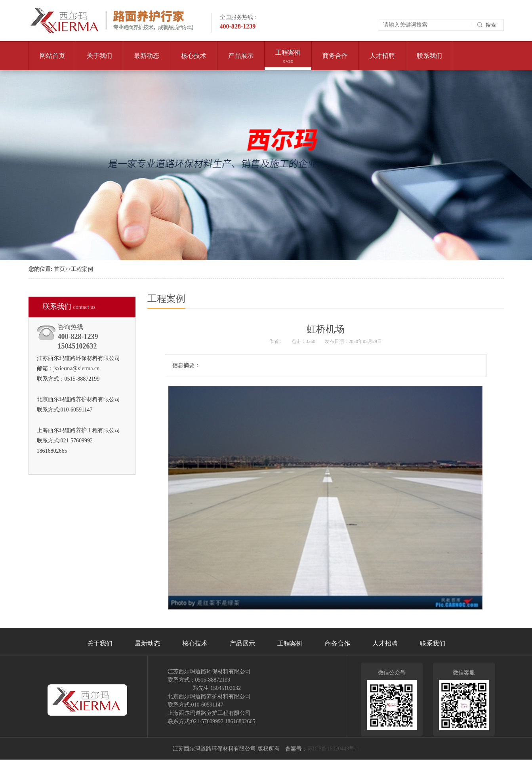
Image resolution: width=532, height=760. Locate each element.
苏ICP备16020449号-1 (333, 749)
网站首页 (52, 56)
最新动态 (146, 61)
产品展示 (240, 61)
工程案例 (288, 60)
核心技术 (193, 61)
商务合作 (335, 61)
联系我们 (429, 61)
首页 (59, 269)
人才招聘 (382, 61)
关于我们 (99, 61)
